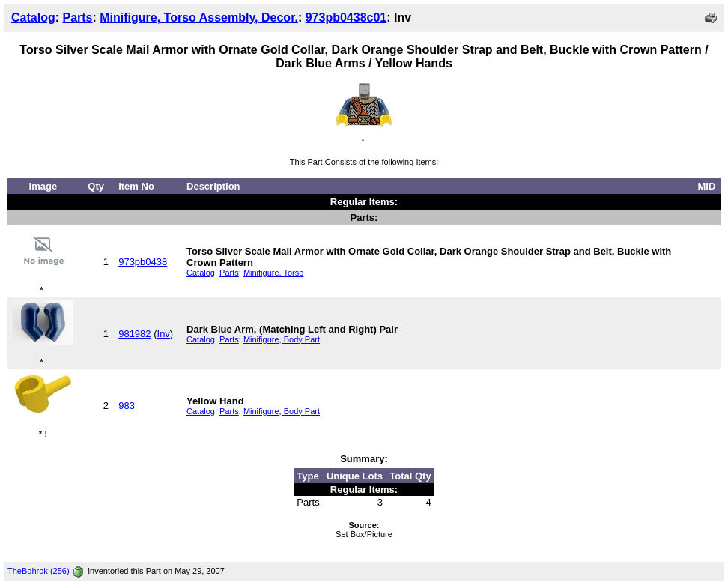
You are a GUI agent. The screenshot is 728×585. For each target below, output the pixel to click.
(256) (60, 571)
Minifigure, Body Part (282, 339)
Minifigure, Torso (274, 273)
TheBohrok (28, 571)
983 (127, 406)
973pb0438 (143, 262)
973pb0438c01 (346, 18)
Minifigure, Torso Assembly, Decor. (199, 18)
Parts (77, 18)
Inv (164, 334)
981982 (134, 334)
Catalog (33, 18)
